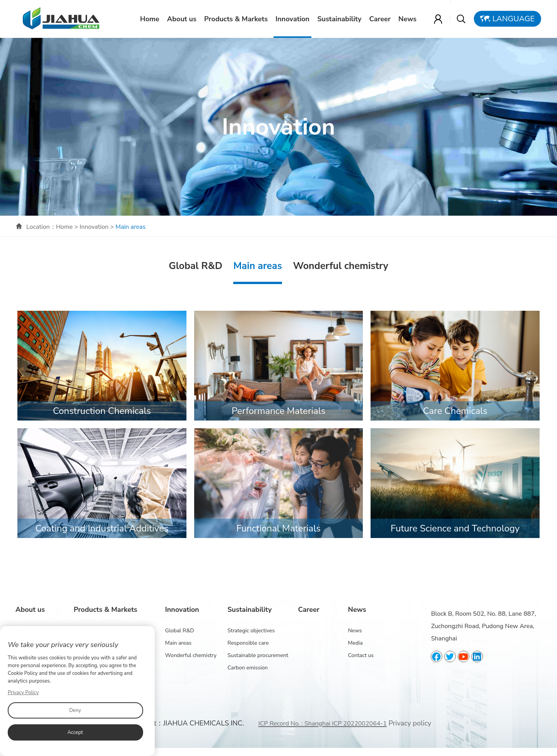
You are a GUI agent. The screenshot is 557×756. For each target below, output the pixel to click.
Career (380, 19)
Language (514, 19)
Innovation (293, 19)
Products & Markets (236, 19)
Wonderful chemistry (340, 266)
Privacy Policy (23, 693)
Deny (75, 710)
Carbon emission (248, 668)
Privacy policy (410, 723)
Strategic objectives (251, 631)
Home (150, 19)
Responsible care (248, 643)
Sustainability (340, 19)
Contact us (361, 655)
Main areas (258, 266)
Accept (75, 732)
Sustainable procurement (258, 655)
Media (355, 643)
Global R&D (195, 266)
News (408, 19)
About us (182, 19)
